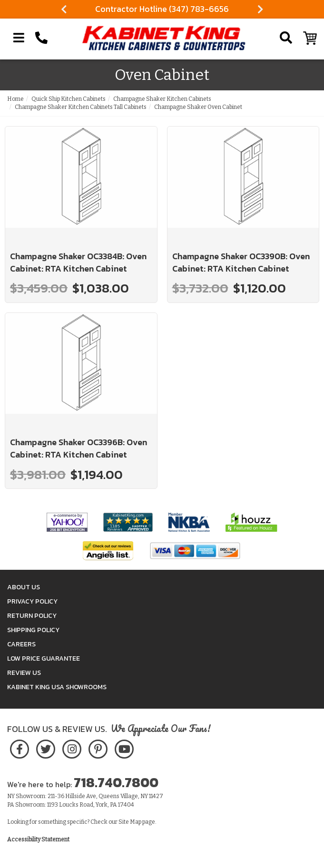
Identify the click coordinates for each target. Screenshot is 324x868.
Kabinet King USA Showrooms (57, 687)
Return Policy (32, 616)
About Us (24, 587)
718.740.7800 (116, 782)
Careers (21, 644)
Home (15, 99)
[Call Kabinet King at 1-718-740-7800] (41, 38)
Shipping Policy (33, 630)
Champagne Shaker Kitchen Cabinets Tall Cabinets (81, 107)
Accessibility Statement (38, 839)
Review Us (24, 673)
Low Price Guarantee (44, 658)
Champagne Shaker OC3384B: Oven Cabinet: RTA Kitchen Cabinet (78, 262)
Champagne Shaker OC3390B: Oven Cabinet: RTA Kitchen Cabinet (241, 262)
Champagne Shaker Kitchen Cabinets (162, 99)
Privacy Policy (32, 601)
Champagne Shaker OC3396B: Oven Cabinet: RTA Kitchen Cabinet (79, 448)
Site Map (130, 822)
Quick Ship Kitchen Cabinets (69, 99)
